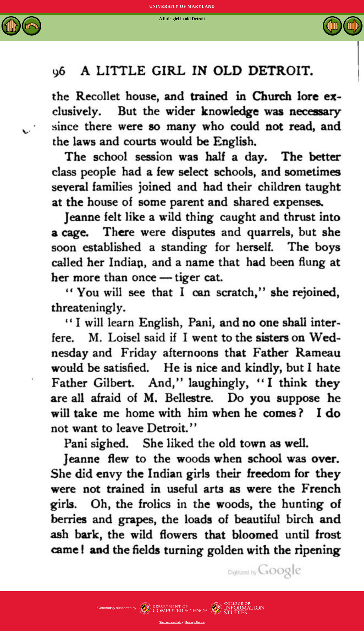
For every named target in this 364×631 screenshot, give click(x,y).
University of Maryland (182, 6)
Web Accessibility (171, 622)
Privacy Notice (195, 622)
